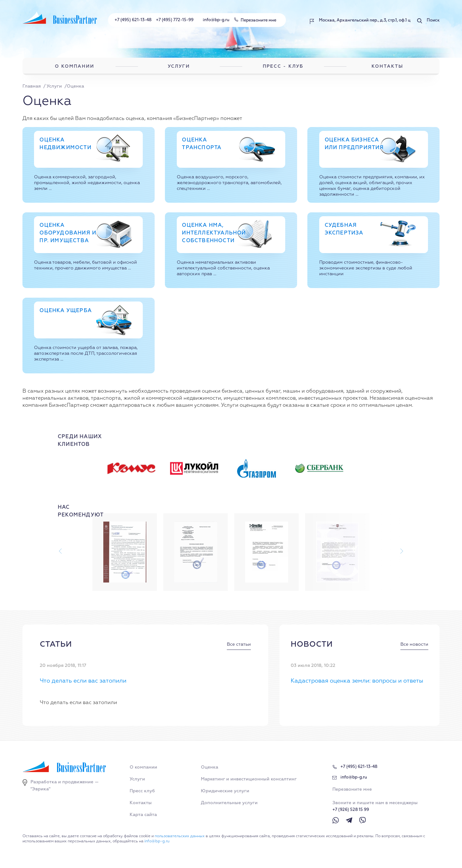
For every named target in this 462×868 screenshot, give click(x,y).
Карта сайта (143, 815)
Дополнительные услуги (229, 803)
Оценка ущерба (66, 311)
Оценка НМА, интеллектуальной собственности (214, 233)
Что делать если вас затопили (83, 681)
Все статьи (239, 644)
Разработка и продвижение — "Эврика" (65, 786)
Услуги (137, 779)
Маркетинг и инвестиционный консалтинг (249, 779)
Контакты (141, 803)
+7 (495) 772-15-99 (175, 20)
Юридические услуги (225, 791)
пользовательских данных (180, 836)
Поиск (433, 20)
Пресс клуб (142, 791)
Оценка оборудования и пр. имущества (68, 233)
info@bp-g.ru (216, 20)
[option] (137, 468)
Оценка (210, 767)
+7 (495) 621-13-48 (133, 20)
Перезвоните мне (258, 20)
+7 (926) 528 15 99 (351, 810)
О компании (143, 767)
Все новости (414, 644)
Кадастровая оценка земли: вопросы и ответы (357, 681)
